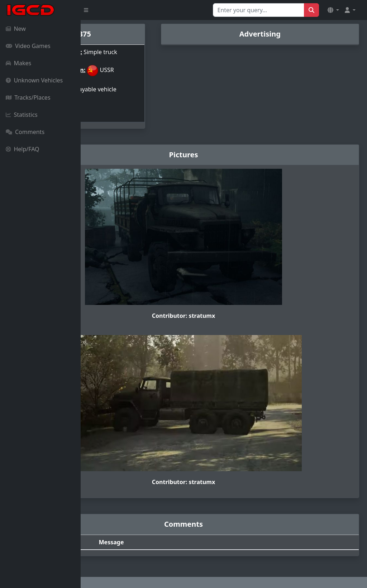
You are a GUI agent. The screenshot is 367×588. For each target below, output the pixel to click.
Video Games (28, 46)
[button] (333, 10)
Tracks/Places (28, 97)
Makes (18, 63)
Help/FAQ (23, 149)
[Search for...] (259, 10)
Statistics (22, 115)
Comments (25, 132)
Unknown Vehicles (34, 80)
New (16, 29)
